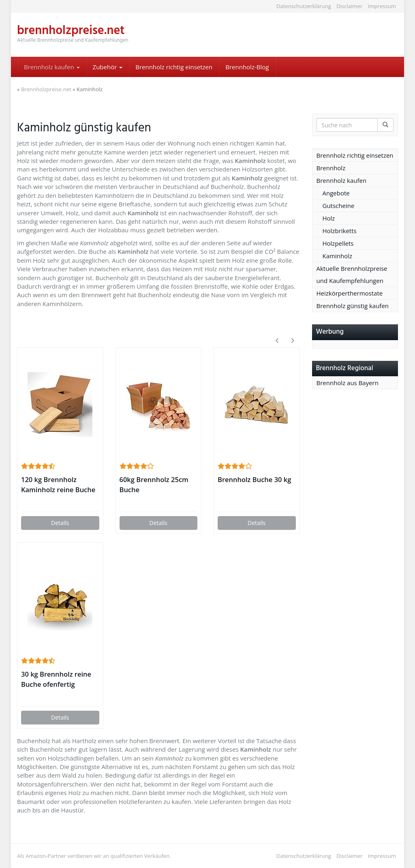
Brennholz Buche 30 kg (254, 479)
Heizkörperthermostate (350, 293)
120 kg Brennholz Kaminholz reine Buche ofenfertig (58, 485)
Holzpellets (338, 243)
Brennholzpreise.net (46, 89)
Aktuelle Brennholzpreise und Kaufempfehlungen (352, 274)
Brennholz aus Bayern (348, 383)
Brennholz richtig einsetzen (174, 67)
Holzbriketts (340, 231)
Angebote (336, 193)
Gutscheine (339, 206)
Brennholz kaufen (52, 67)
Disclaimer (349, 6)
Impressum (382, 6)
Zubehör (108, 67)
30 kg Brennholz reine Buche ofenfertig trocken (56, 679)
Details (60, 523)
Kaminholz (337, 256)
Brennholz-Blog (247, 67)
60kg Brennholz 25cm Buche (154, 484)
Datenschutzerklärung (304, 6)
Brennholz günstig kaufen (353, 306)
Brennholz (331, 168)
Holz (329, 218)
